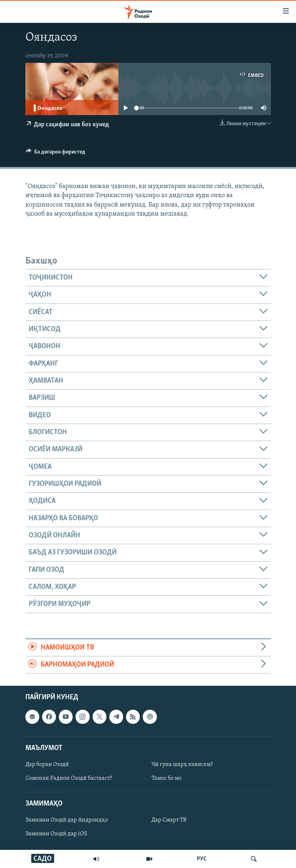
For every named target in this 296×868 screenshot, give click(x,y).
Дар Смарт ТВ (169, 820)
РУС (202, 859)
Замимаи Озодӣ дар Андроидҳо (67, 820)
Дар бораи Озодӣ (47, 765)
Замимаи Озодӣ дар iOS (56, 834)
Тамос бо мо (167, 778)
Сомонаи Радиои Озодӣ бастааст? (69, 778)
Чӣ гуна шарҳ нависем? (182, 765)
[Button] (56, 154)
